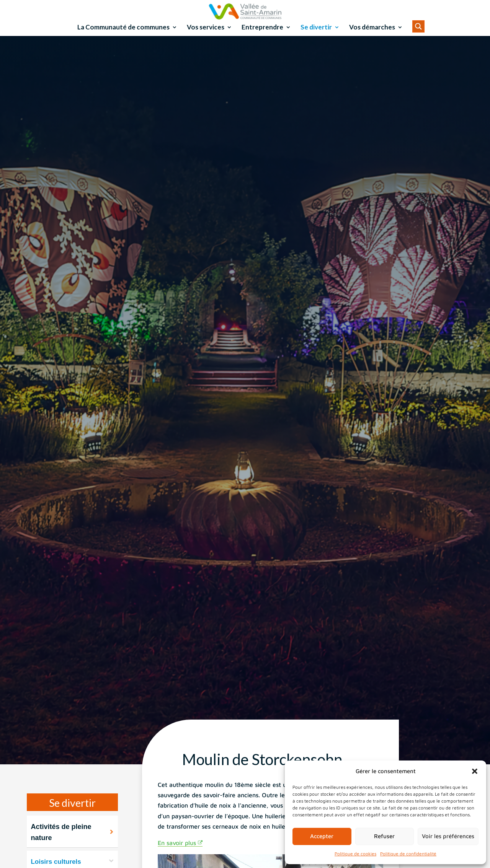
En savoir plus (177, 853)
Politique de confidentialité (408, 854)
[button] (475, 771)
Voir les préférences (448, 836)
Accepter (322, 836)
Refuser (384, 836)
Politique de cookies (355, 854)
